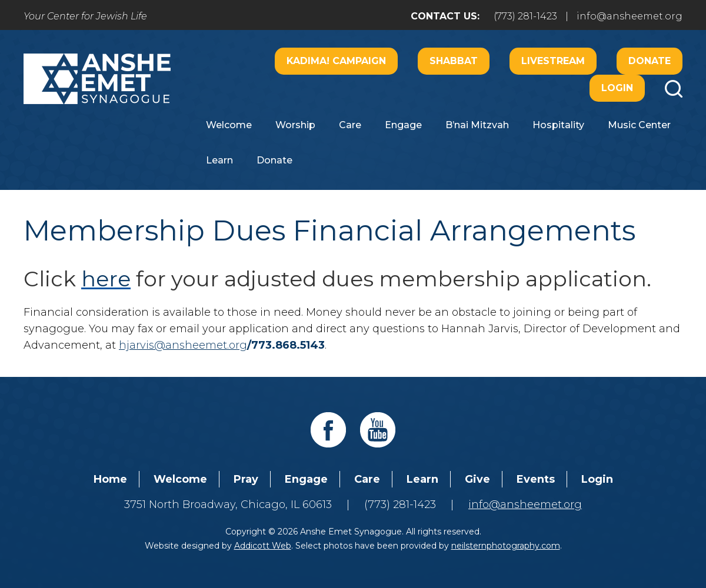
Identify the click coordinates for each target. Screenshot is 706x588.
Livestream (553, 61)
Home (110, 479)
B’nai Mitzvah (477, 125)
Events (536, 479)
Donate (650, 61)
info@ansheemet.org (630, 16)
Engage (403, 125)
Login (617, 88)
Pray (246, 479)
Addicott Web (263, 546)
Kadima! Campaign (336, 61)
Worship (295, 125)
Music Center (639, 125)
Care (350, 125)
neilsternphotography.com (506, 546)
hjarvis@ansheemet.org (183, 345)
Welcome (229, 125)
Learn (219, 160)
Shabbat (454, 61)
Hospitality (558, 125)
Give (477, 479)
